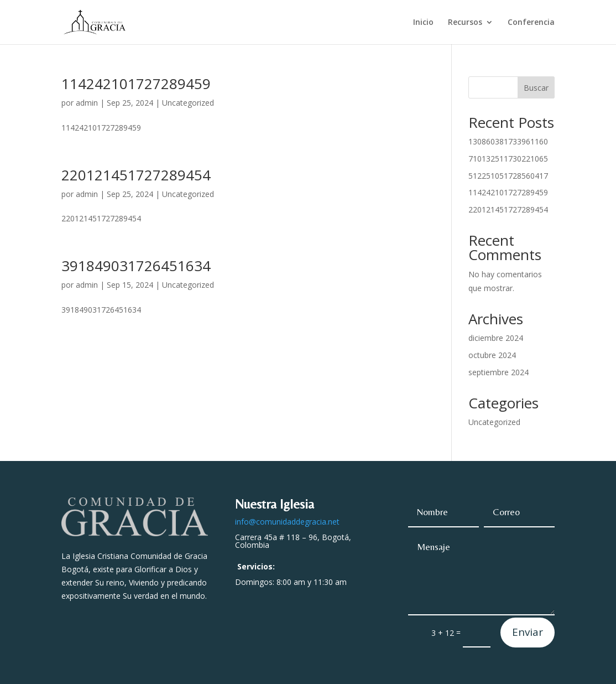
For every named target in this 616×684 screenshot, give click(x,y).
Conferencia (531, 23)
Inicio (423, 23)
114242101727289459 (136, 84)
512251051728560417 (508, 176)
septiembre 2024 (498, 372)
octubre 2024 (492, 355)
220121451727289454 (136, 175)
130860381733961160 (508, 141)
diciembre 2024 (496, 338)
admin (87, 103)
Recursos (465, 23)
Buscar (536, 88)
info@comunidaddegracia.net (287, 522)
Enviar (528, 632)
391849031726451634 (136, 266)
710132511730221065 (508, 159)
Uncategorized (188, 103)
